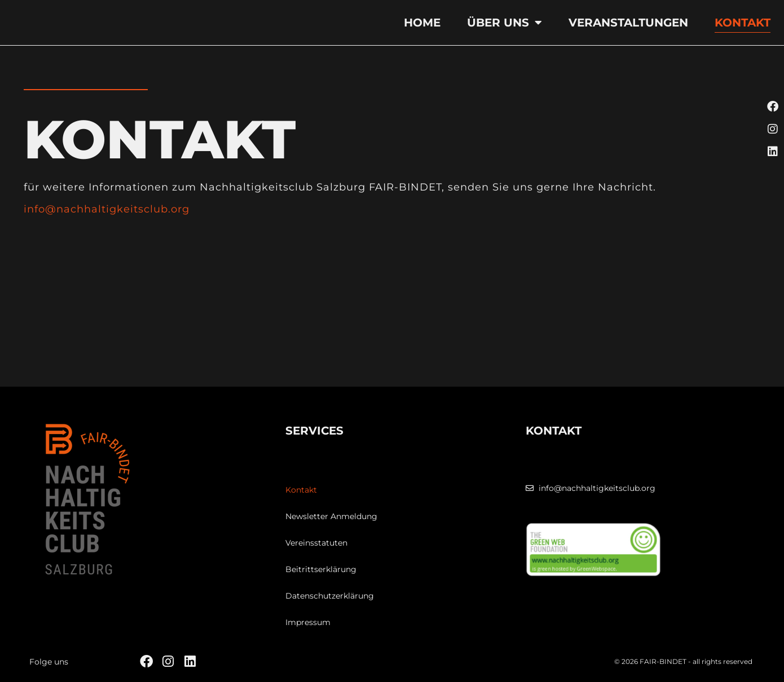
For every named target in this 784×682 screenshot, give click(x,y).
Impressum (308, 622)
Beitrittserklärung (321, 569)
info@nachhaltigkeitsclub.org (107, 209)
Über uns (505, 23)
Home (422, 23)
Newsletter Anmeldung (331, 516)
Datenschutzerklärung (330, 596)
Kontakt (743, 23)
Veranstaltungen (628, 23)
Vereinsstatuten (316, 543)
